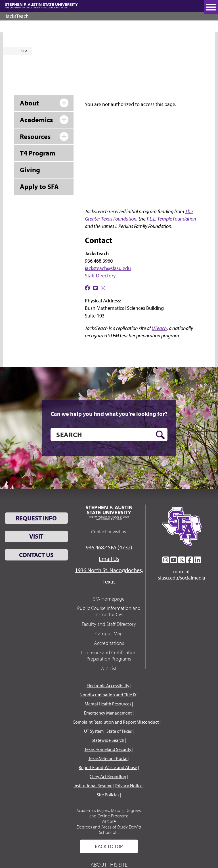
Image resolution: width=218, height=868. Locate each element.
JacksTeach (17, 16)
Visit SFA (109, 821)
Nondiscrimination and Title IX (108, 695)
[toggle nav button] (211, 7)
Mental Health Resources (108, 704)
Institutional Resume (93, 786)
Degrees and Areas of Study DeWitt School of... (109, 829)
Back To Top (109, 846)
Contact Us (36, 555)
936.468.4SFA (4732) (109, 547)
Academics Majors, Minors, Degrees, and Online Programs (109, 813)
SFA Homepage (109, 599)
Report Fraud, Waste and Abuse (108, 767)
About (29, 103)
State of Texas (119, 731)
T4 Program (38, 153)
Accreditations (109, 643)
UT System (94, 731)
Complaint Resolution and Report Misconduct (116, 722)
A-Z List (109, 668)
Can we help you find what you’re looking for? (109, 414)
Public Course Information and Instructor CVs (109, 611)
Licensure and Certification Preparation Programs (109, 656)
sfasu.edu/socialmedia (182, 578)
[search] (109, 435)
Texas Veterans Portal (108, 758)
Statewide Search (108, 740)
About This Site (109, 864)
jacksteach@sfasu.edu (108, 268)
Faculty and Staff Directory (109, 624)
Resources (35, 136)
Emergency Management (108, 713)
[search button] (160, 435)
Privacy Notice (129, 786)
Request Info (36, 518)
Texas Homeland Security (108, 749)
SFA (24, 51)
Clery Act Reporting (108, 776)
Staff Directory (100, 276)
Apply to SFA (39, 186)
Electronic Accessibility (108, 686)
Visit (36, 536)
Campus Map (109, 633)
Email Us (109, 559)
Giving (30, 170)
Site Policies (108, 795)
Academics (36, 120)
